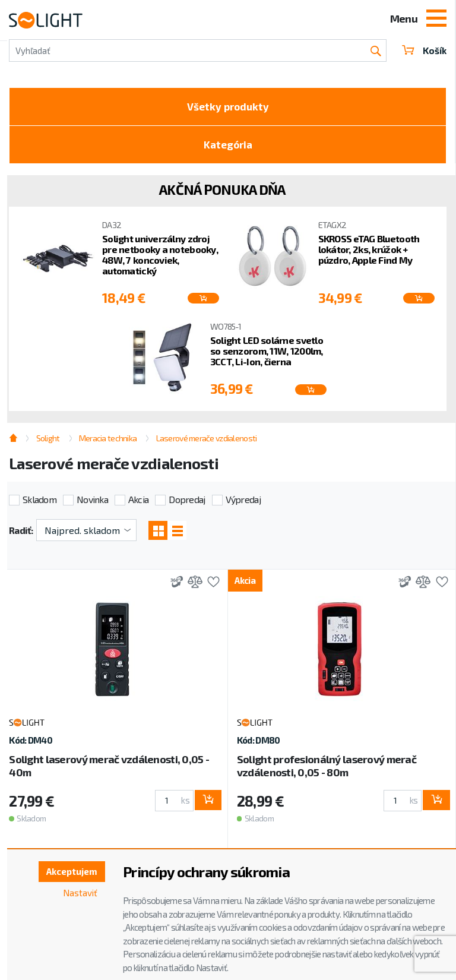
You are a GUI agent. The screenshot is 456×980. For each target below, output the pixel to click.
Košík (423, 50)
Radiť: (21, 535)
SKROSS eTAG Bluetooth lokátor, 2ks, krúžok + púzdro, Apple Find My (369, 254)
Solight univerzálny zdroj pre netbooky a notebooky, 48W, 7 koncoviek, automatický (160, 259)
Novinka (92, 503)
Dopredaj (187, 503)
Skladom (39, 503)
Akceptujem (69, 872)
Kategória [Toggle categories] (228, 148)
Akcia (138, 503)
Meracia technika (108, 442)
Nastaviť (79, 894)
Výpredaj (243, 503)
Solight (48, 442)
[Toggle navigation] (436, 20)
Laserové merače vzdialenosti (207, 442)
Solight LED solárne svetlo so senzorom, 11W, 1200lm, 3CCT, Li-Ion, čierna (267, 355)
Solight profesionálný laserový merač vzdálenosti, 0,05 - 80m (327, 770)
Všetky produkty (228, 108)
